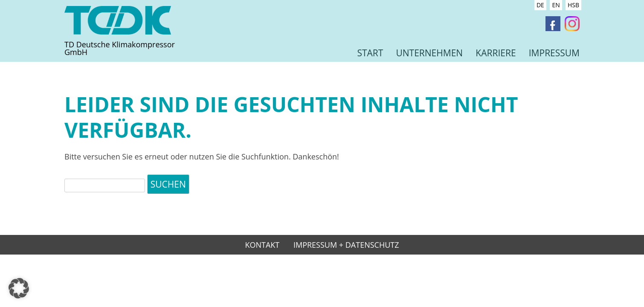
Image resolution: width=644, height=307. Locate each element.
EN (556, 5)
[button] (19, 288)
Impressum (554, 53)
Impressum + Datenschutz (346, 245)
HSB (573, 5)
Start (370, 53)
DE (540, 5)
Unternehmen (429, 53)
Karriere (496, 53)
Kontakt (262, 245)
